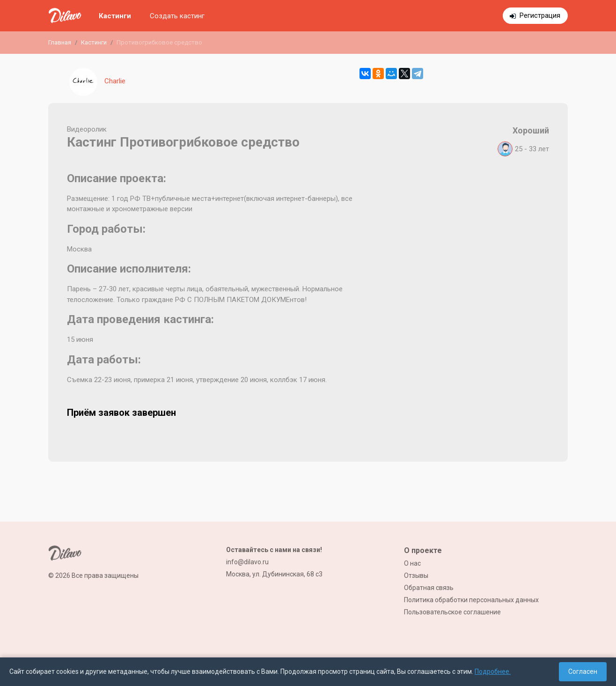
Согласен (583, 671)
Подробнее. (493, 671)
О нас (412, 563)
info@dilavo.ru (247, 562)
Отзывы (416, 575)
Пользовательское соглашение (452, 612)
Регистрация (540, 15)
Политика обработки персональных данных (471, 600)
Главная (60, 42)
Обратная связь (429, 588)
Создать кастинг (177, 16)
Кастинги (115, 16)
